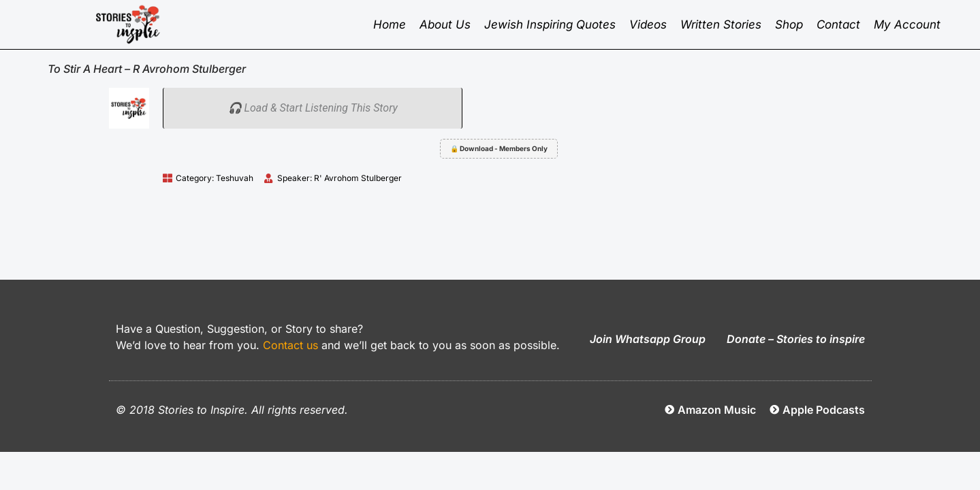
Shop (789, 24)
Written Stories (721, 24)
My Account (907, 24)
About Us (445, 24)
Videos (648, 24)
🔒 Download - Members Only (499, 148)
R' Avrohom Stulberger (358, 178)
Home (390, 24)
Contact (838, 24)
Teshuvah (235, 178)
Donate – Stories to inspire (796, 339)
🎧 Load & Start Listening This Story (313, 108)
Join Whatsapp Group (648, 339)
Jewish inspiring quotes (550, 24)
